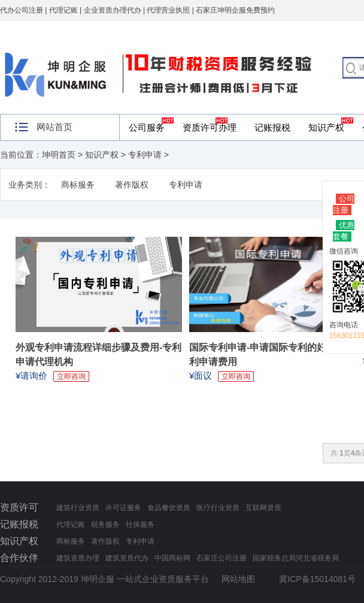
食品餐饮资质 (169, 508)
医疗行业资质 (218, 508)
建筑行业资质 (78, 508)
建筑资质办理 (78, 558)
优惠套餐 (344, 231)
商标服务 (78, 185)
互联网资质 (263, 508)
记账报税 (272, 127)
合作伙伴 (19, 558)
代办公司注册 (22, 10)
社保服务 (140, 524)
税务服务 (105, 524)
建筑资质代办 (127, 558)
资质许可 (19, 507)
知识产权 (326, 127)
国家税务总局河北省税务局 (296, 558)
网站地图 (238, 579)
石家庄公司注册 (222, 558)
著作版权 (132, 185)
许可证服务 (123, 508)
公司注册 (344, 205)
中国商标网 (172, 558)
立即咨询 (71, 376)
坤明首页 (59, 155)
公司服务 (147, 127)
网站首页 (54, 127)
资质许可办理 (210, 127)
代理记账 (71, 524)
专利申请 (145, 155)
